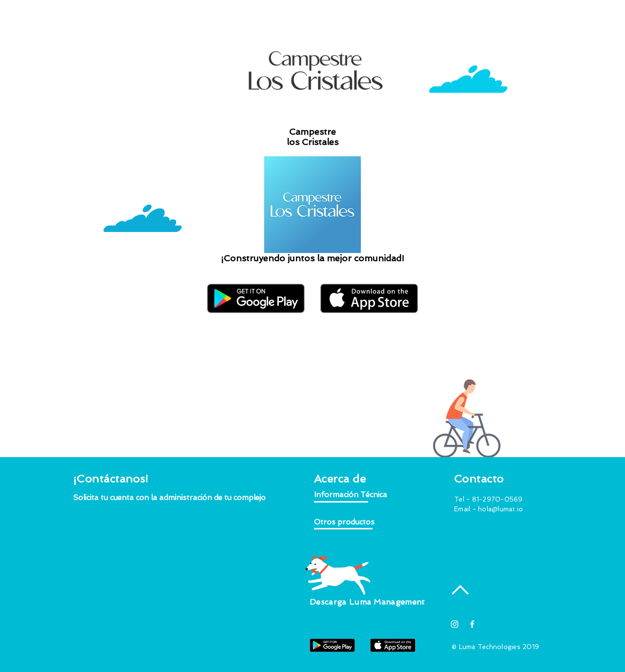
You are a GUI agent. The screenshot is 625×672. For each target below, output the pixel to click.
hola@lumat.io (500, 509)
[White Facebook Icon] (472, 624)
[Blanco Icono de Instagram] (455, 624)
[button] (170, 498)
